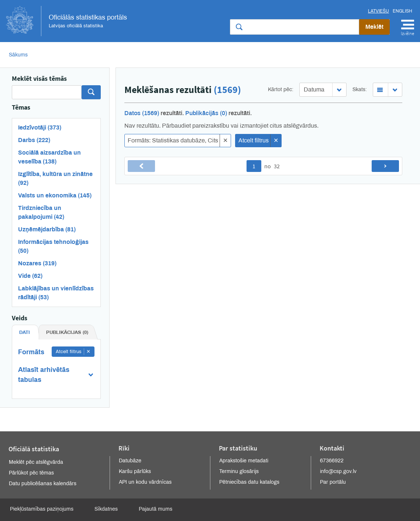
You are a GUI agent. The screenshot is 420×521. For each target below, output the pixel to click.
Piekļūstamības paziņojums (42, 509)
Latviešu (378, 11)
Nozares (37, 263)
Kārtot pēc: (281, 89)
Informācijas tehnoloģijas (53, 246)
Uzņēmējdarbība (47, 229)
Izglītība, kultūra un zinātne (55, 178)
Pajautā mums (156, 509)
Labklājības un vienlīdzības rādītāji (56, 293)
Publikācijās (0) (206, 113)
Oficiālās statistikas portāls (66, 21)
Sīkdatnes (106, 509)
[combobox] (323, 90)
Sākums (18, 55)
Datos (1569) (142, 113)
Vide (30, 276)
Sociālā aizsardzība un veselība (49, 157)
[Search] (47, 92)
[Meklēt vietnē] (295, 27)
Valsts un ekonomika (55, 195)
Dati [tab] (25, 332)
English (402, 11)
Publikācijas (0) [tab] (67, 332)
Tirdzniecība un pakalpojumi (41, 212)
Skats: (360, 89)
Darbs (34, 140)
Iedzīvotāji (40, 127)
